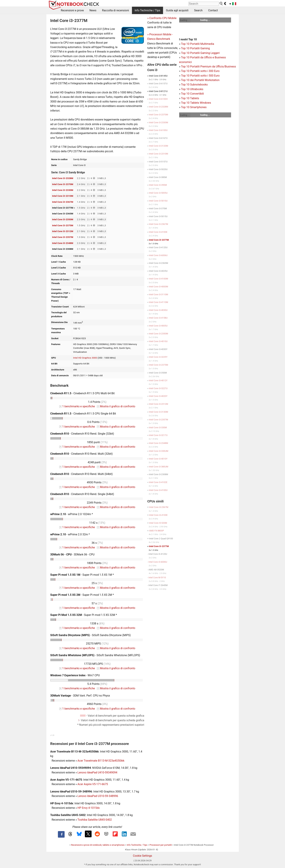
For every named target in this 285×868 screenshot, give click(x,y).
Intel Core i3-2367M (63, 202)
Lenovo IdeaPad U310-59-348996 (98, 796)
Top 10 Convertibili (192, 94)
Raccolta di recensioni (116, 10)
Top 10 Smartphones (194, 107)
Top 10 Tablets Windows (196, 103)
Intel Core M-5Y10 (157, 577)
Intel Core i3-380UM (159, 467)
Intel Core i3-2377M (159, 240)
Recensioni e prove (72, 10)
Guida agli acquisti (177, 10)
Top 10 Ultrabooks (192, 89)
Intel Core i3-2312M (63, 231)
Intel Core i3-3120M (158, 146)
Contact (213, 10)
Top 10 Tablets (190, 98)
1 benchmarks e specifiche (77, 406)
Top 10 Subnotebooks (194, 85)
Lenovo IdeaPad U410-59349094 (97, 772)
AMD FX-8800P (157, 531)
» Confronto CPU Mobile (162, 18)
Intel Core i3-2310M (63, 196)
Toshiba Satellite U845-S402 (95, 820)
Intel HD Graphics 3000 (85, 358)
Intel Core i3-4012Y (158, 380)
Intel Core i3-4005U (158, 326)
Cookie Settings (143, 856)
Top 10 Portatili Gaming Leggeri (200, 53)
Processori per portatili (161, 845)
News (93, 10)
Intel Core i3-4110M (158, 302)
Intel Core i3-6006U (158, 255)
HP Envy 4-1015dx (89, 808)
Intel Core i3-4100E (158, 232)
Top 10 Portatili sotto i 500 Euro (200, 76)
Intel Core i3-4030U (158, 310)
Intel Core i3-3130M (158, 412)
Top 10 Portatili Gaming (195, 48)
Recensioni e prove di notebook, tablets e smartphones (98, 845)
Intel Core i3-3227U (158, 388)
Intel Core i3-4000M (158, 287)
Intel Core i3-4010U (158, 341)
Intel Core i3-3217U (158, 435)
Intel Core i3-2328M (63, 178)
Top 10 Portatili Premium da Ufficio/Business (209, 67)
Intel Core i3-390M (158, 185)
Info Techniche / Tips (147, 10)
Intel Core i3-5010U (158, 201)
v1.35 (52, 735)
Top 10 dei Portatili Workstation (200, 80)
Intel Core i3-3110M (158, 294)
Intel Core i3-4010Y (158, 459)
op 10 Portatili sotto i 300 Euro (201, 71)
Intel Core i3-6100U (158, 130)
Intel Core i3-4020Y (158, 396)
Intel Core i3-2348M (63, 243)
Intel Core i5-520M (158, 523)
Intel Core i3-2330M (63, 190)
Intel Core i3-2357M (63, 237)
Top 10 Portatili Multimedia (198, 44)
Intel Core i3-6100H (158, 99)
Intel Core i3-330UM (159, 451)
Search (198, 10)
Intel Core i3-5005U (158, 193)
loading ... (185, 20)
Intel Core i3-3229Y (158, 357)
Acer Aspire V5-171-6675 (93, 784)
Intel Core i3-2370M (63, 184)
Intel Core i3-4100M (158, 279)
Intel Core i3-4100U (158, 490)
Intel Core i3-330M (158, 427)
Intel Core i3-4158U (158, 318)
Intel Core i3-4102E (158, 482)
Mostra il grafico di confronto (116, 406)
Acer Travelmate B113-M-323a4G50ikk (101, 761)
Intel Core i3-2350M (63, 219)
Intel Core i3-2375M (63, 225)
